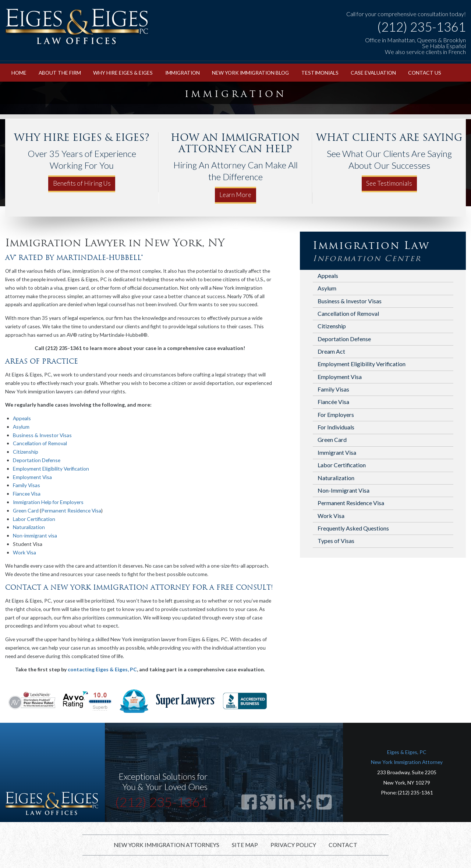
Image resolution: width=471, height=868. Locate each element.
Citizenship (26, 452)
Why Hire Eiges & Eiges (123, 73)
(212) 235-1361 (422, 27)
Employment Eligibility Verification (51, 469)
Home (19, 73)
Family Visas (26, 485)
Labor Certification (34, 519)
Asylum (21, 427)
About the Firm (60, 73)
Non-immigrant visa (35, 535)
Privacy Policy (293, 845)
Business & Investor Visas (42, 435)
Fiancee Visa (27, 494)
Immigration (183, 73)
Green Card (26, 510)
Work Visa (24, 552)
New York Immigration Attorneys (167, 845)
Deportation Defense (37, 460)
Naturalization (29, 527)
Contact (343, 845)
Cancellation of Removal (40, 443)
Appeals (22, 418)
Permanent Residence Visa (71, 510)
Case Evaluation (373, 73)
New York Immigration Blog (250, 73)
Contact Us (425, 73)
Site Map (245, 845)
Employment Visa (32, 477)
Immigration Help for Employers (48, 502)
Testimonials (320, 73)
